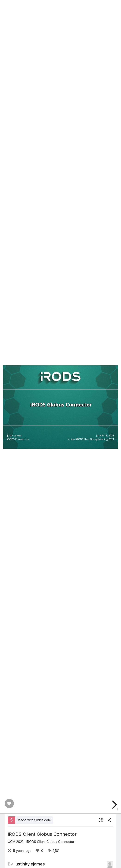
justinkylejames (30, 864)
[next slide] (114, 805)
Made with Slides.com (34, 820)
